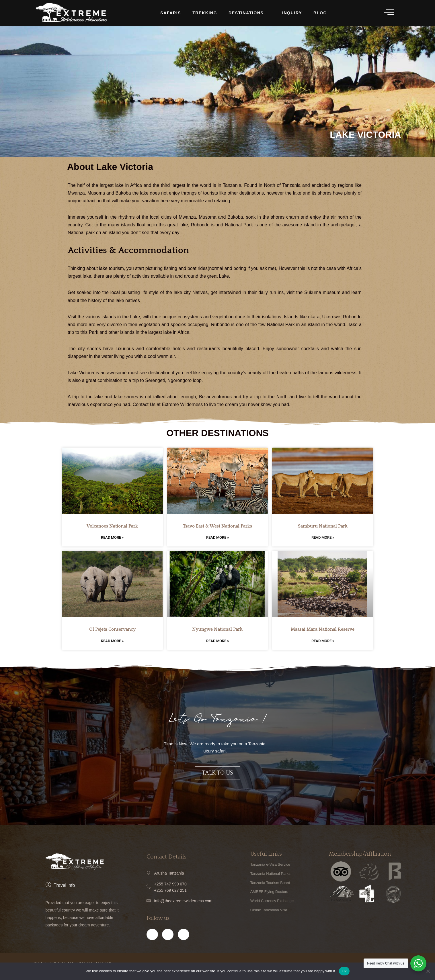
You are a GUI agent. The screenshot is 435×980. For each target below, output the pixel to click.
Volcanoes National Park (112, 527)
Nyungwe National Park (217, 630)
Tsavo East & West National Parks (217, 527)
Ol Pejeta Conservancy (112, 630)
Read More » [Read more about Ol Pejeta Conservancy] (112, 642)
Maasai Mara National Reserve (323, 630)
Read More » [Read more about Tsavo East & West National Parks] (217, 538)
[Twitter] (184, 943)
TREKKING (205, 13)
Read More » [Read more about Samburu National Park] (323, 538)
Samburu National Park (323, 527)
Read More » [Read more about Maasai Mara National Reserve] (323, 642)
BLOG (320, 13)
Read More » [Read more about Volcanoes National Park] (112, 538)
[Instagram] (168, 943)
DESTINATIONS (249, 13)
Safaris (171, 13)
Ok (344, 971)
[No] (428, 971)
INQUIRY (292, 13)
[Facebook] (152, 943)
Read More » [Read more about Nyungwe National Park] (217, 642)
